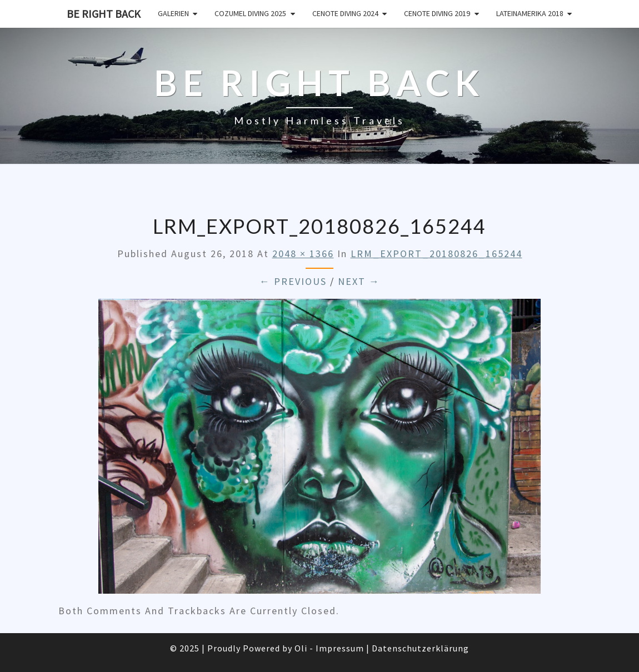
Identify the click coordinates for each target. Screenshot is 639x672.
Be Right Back (104, 14)
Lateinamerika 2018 (530, 13)
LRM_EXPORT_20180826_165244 (436, 254)
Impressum (340, 648)
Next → (359, 281)
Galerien (173, 13)
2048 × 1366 (303, 254)
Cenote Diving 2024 (345, 13)
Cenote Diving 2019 (437, 13)
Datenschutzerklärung (420, 648)
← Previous (293, 281)
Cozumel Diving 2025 (250, 13)
